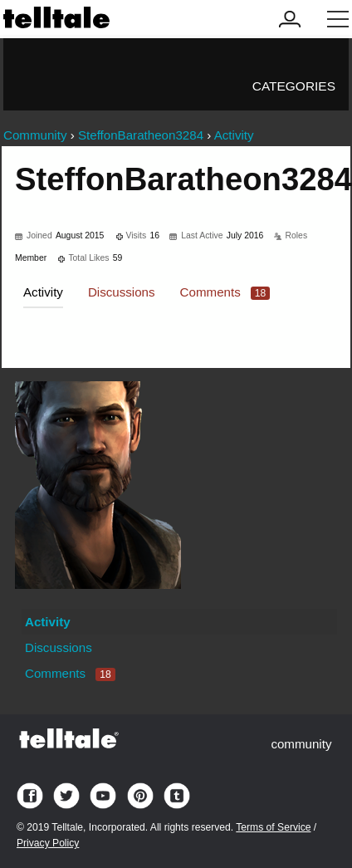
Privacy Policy (48, 843)
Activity (43, 292)
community (301, 744)
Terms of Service (273, 827)
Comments (225, 292)
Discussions (122, 292)
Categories (294, 86)
